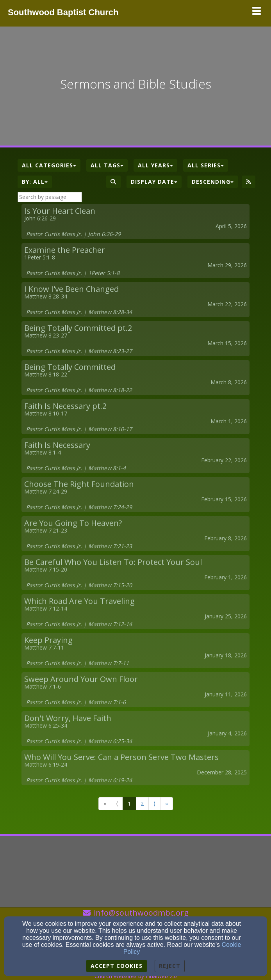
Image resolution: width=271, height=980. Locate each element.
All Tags (107, 165)
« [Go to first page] (105, 803)
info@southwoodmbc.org (141, 913)
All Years (155, 165)
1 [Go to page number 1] (129, 803)
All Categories (49, 165)
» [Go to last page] (167, 803)
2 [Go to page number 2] (142, 803)
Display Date (154, 182)
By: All (35, 182)
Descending (213, 182)
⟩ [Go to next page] (154, 803)
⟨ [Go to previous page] (117, 803)
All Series (206, 165)
